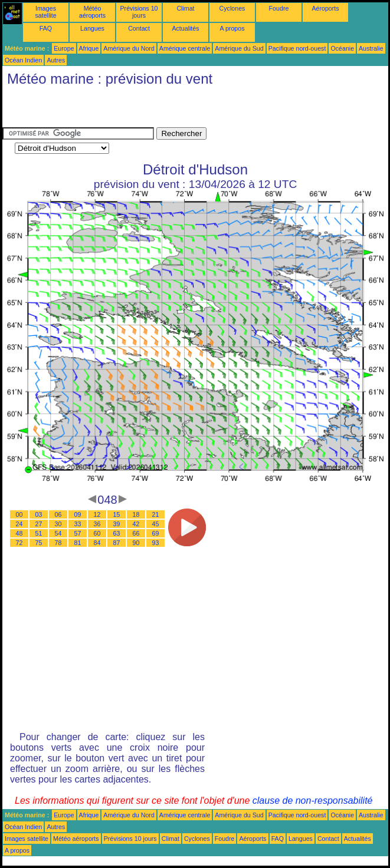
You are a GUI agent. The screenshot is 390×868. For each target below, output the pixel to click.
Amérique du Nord (129, 48)
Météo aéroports (92, 12)
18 (136, 514)
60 (97, 533)
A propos (232, 28)
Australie (371, 48)
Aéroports (325, 8)
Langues (92, 28)
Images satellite (45, 12)
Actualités (185, 28)
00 (19, 514)
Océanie (342, 48)
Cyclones (232, 8)
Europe (64, 48)
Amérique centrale (185, 48)
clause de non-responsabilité (313, 801)
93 (156, 543)
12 (97, 514)
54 (58, 533)
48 (19, 533)
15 (117, 514)
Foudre (279, 8)
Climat (185, 8)
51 (39, 533)
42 (136, 524)
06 (58, 514)
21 (156, 514)
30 (58, 524)
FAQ (46, 28)
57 (78, 533)
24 (19, 524)
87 (117, 543)
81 (78, 543)
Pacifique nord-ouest (297, 48)
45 (156, 524)
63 (117, 533)
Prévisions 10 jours (139, 12)
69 (156, 533)
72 (19, 543)
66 (136, 533)
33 (78, 524)
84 (97, 543)
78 (58, 543)
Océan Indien (23, 60)
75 (39, 543)
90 (136, 543)
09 (78, 514)
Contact (139, 28)
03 (39, 514)
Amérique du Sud (239, 48)
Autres (56, 60)
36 (97, 524)
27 (39, 524)
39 (117, 524)
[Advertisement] (140, 110)
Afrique (89, 48)
